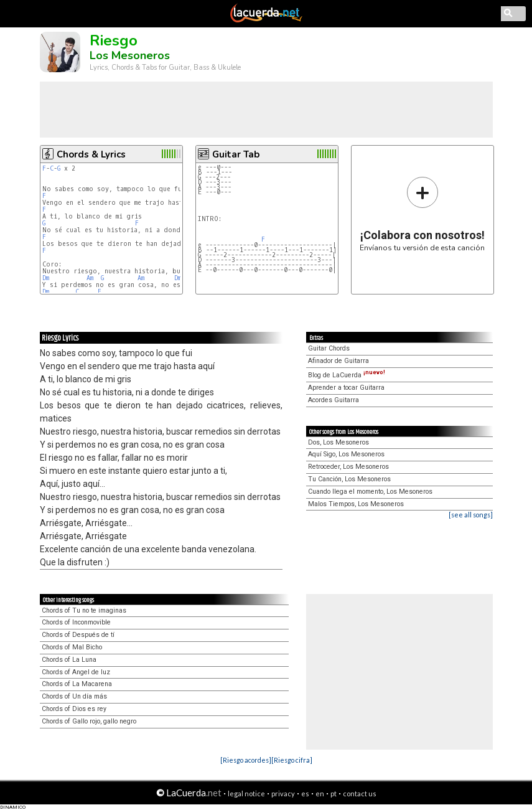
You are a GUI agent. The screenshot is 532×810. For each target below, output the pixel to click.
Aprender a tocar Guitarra (346, 388)
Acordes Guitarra (334, 400)
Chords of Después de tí (78, 635)
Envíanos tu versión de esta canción (422, 214)
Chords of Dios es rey (74, 709)
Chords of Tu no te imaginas (84, 610)
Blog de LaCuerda (347, 375)
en (320, 794)
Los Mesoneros (130, 55)
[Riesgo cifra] (292, 760)
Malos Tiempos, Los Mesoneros (356, 504)
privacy (283, 794)
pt (334, 794)
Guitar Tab (236, 154)
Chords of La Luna (69, 660)
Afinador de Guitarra (338, 361)
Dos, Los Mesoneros (338, 442)
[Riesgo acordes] (246, 760)
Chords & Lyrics (91, 154)
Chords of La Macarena (77, 684)
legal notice (246, 794)
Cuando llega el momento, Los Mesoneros (370, 492)
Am (90, 278)
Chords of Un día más (74, 696)
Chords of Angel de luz (76, 672)
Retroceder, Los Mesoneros (348, 467)
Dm (46, 278)
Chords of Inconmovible (76, 622)
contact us (360, 794)
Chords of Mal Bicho (72, 647)
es (305, 794)
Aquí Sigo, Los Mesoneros (346, 454)
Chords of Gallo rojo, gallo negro (89, 721)
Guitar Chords (329, 348)
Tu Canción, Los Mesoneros (349, 479)
